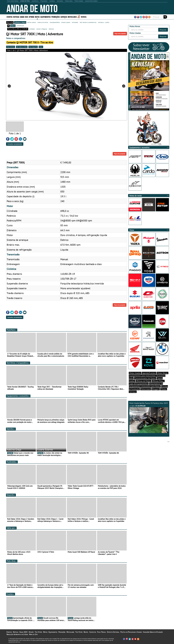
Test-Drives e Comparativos (18, 363)
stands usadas (66, 22)
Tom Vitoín (38, 632)
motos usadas (32, 22)
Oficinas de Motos (143, 381)
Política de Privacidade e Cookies (131, 632)
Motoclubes (72, 17)
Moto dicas (12, 561)
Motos (37, 17)
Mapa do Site (33, 634)
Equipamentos (45, 17)
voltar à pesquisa (42, 29)
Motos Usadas (135, 373)
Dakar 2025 (24, 17)
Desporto (11, 495)
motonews (75, 22)
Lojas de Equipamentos (139, 384)
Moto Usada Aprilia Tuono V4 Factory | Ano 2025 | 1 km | (149, 417)
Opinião (32, 17)
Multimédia (12, 462)
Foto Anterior (11, 47)
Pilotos (164, 389)
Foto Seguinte (33, 47)
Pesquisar (163, 30)
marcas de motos (43, 22)
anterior (32, 29)
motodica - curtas (104, 22)
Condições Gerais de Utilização (153, 632)
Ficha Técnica (102, 632)
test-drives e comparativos (88, 22)
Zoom (41, 47)
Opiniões (11, 429)
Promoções (56, 17)
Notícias (16, 17)
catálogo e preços (20, 22)
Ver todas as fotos (22, 47)
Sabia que (11, 528)
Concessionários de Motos (145, 378)
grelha (13, 26)
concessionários (55, 22)
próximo (51, 29)
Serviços (64, 17)
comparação (20, 26)
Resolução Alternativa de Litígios (17, 634)
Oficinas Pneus (158, 381)
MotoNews (12, 330)
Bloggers (156, 389)
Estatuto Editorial (113, 632)
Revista (84, 17)
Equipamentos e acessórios (18, 396)
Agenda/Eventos (149, 373)
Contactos (93, 632)
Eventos (10, 17)
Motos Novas (162, 373)
